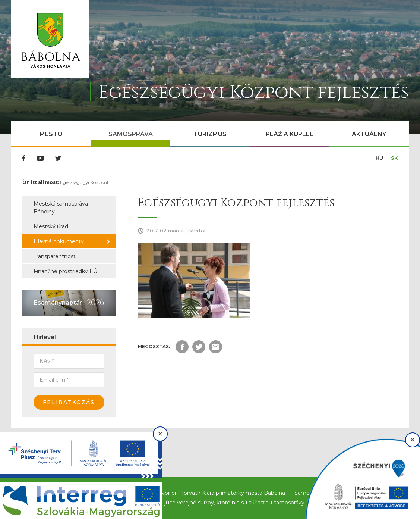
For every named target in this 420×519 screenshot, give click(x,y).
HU (379, 158)
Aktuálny (369, 134)
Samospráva (131, 134)
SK (394, 158)
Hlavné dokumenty (59, 241)
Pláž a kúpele (290, 134)
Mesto (51, 134)
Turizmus (210, 134)
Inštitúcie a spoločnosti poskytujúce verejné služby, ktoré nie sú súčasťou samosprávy (194, 503)
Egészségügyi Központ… (86, 182)
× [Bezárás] (160, 434)
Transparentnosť (55, 256)
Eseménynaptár (58, 303)
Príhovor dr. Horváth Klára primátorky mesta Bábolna (217, 493)
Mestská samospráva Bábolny (61, 208)
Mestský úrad (51, 226)
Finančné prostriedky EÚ (65, 271)
